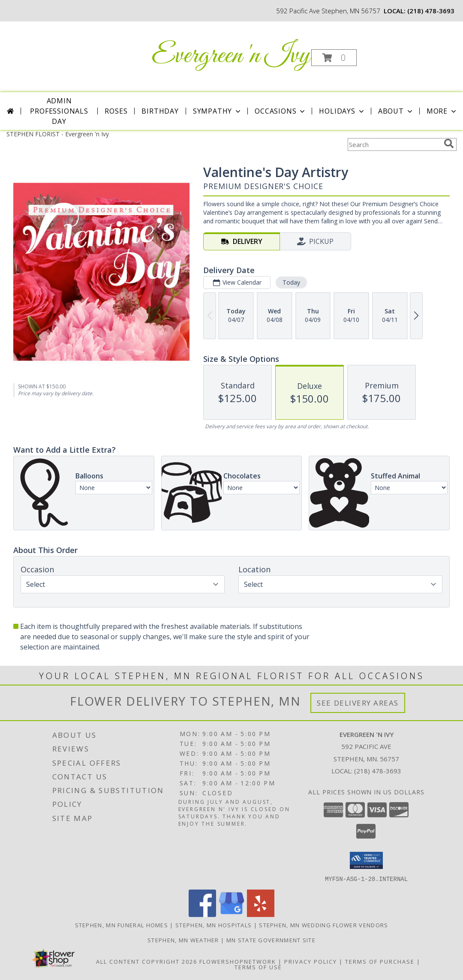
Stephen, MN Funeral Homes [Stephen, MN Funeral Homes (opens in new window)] (122, 925)
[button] (334, 58)
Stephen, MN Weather (183, 940)
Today (291, 282)
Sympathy (218, 111)
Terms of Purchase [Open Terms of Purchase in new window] (380, 961)
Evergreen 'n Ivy (231, 56)
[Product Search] (394, 144)
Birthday (160, 111)
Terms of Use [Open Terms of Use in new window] (258, 967)
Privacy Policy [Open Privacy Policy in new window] (311, 961)
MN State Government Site (271, 940)
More (442, 111)
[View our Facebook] (202, 914)
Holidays (342, 111)
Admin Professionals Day (59, 111)
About (396, 111)
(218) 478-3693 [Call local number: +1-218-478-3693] (431, 11)
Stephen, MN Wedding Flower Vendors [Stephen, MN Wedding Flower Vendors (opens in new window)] (323, 925)
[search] (449, 144)
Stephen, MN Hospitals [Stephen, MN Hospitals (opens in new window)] (213, 925)
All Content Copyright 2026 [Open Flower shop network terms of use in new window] (147, 961)
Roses (116, 111)
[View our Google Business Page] (231, 914)
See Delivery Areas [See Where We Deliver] (358, 703)
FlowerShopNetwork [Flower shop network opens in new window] (238, 961)
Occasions (281, 111)
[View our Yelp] (261, 914)
